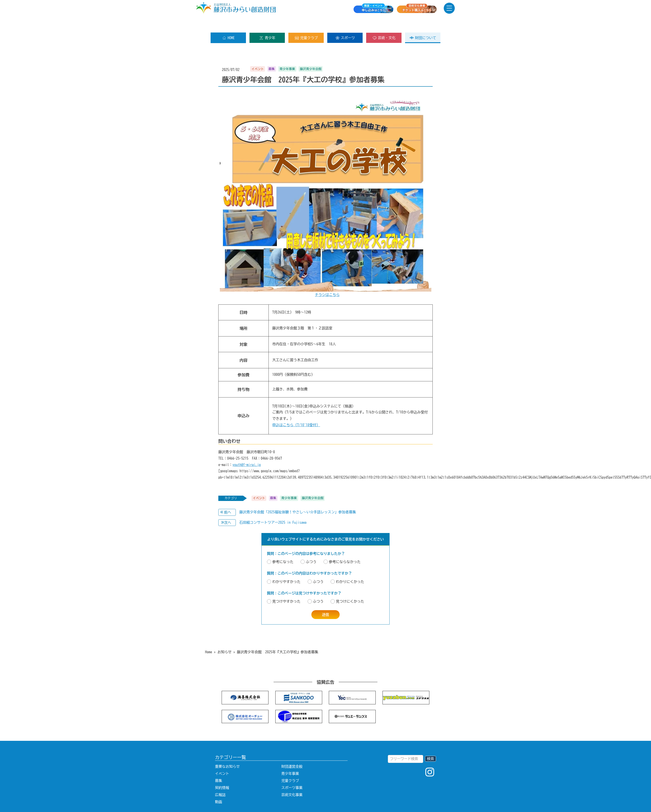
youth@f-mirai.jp (247, 451)
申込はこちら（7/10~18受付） (296, 411)
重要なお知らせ (227, 752)
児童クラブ (306, 24)
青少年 (267, 24)
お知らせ (225, 638)
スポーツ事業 (292, 774)
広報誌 (220, 781)
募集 (219, 766)
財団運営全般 (292, 752)
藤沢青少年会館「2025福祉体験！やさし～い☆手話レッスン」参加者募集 (298, 498)
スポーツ (345, 24)
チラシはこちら (327, 281)
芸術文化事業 (292, 781)
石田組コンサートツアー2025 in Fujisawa (273, 508)
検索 (430, 745)
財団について (423, 24)
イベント (222, 759)
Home (209, 638)
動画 (219, 788)
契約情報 (222, 774)
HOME (228, 24)
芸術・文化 (384, 24)
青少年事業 (290, 759)
